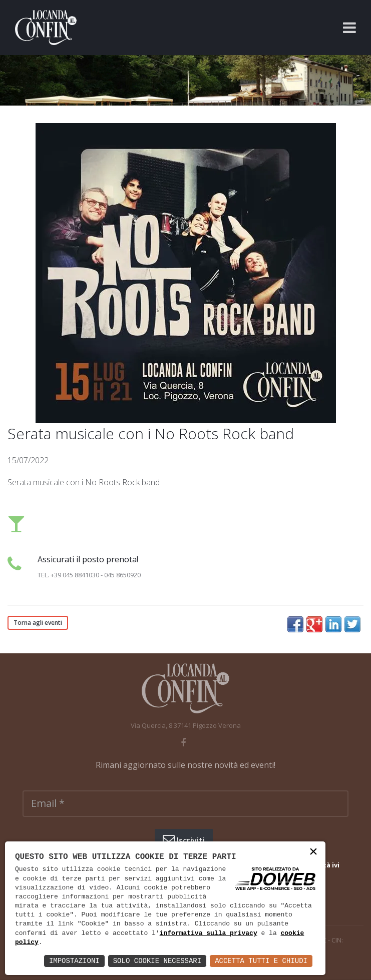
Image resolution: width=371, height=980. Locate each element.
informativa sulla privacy (209, 933)
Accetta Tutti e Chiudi (261, 961)
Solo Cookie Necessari (157, 961)
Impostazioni (74, 961)
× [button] (313, 853)
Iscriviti (184, 839)
